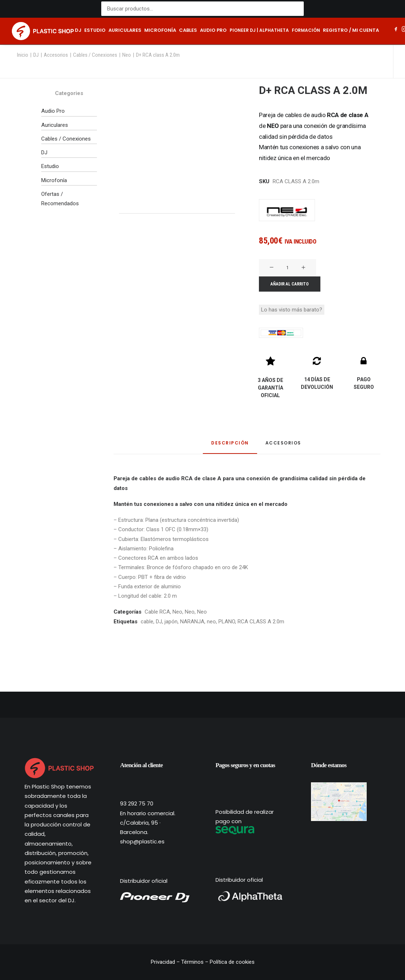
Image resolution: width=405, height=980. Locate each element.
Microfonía (160, 30)
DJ (78, 30)
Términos (192, 962)
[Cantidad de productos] (287, 268)
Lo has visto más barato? (292, 310)
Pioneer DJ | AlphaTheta (259, 30)
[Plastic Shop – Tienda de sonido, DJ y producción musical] (43, 31)
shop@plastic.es (142, 841)
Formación (306, 30)
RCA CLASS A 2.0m (261, 622)
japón (171, 622)
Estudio (95, 30)
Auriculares (125, 30)
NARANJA (192, 622)
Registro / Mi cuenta (351, 30)
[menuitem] (78, 31)
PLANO (227, 622)
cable (147, 622)
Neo (127, 55)
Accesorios (56, 55)
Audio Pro (53, 111)
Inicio (23, 55)
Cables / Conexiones (95, 55)
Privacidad (164, 962)
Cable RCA (157, 612)
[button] (396, 30)
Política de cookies (232, 962)
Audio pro (213, 30)
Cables (188, 30)
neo (211, 622)
